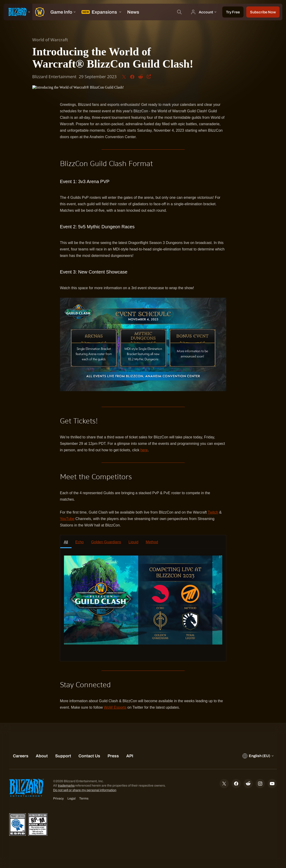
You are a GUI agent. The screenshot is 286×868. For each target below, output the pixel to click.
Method (152, 542)
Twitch (213, 512)
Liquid (134, 542)
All (66, 542)
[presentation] (18, 12)
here (144, 450)
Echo (79, 542)
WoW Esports (115, 707)
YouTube (67, 519)
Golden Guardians (106, 542)
